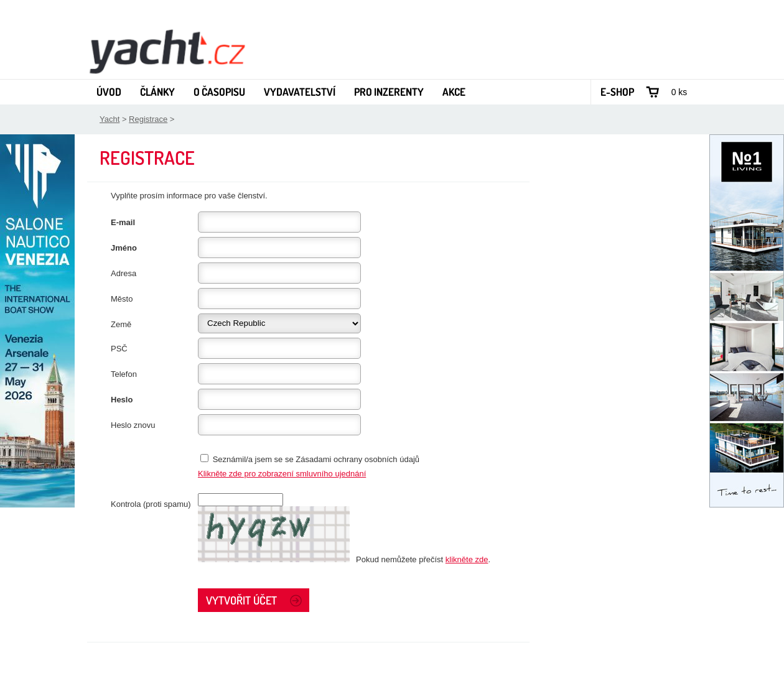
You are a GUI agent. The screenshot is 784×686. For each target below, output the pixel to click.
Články (157, 92)
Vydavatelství (300, 92)
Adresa (124, 273)
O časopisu (219, 92)
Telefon (124, 374)
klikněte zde (467, 559)
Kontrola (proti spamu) (151, 504)
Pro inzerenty (389, 92)
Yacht (110, 119)
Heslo (122, 400)
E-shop (617, 92)
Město (122, 299)
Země (121, 324)
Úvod (109, 92)
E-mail (123, 222)
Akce (454, 92)
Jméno (124, 248)
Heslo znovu (133, 425)
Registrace (148, 119)
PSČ (119, 349)
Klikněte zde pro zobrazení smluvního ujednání (282, 474)
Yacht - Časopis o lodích (167, 50)
